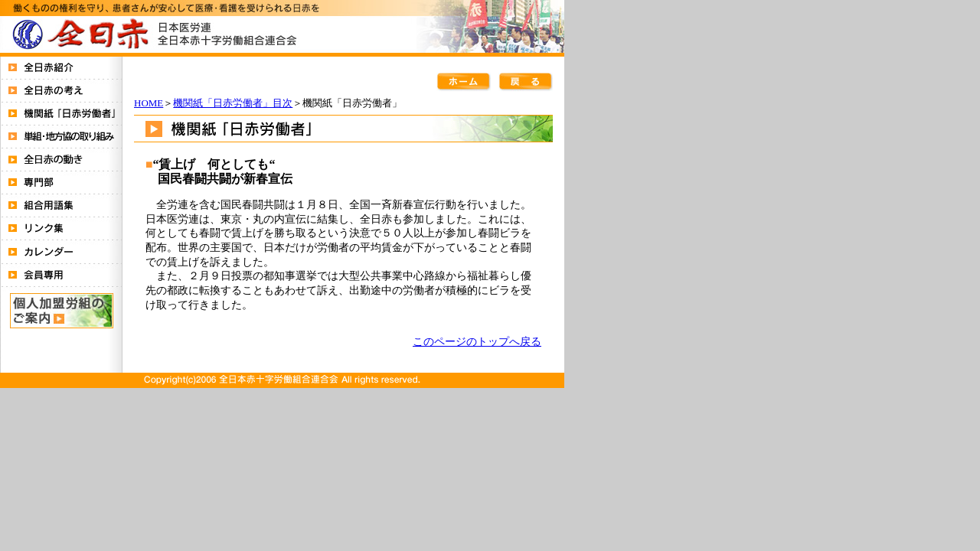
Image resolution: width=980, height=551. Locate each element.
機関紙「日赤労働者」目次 (233, 103)
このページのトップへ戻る (477, 341)
